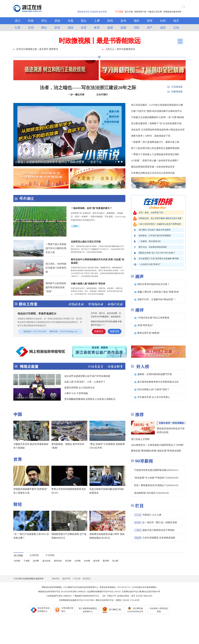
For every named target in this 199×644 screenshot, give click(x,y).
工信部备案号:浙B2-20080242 (59, 596)
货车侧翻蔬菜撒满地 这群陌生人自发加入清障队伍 (90, 399)
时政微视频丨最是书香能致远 (99, 41)
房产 (150, 28)
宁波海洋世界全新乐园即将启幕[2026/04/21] (156, 470)
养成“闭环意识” (145, 325)
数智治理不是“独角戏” (149, 333)
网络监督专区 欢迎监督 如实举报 (92, 12)
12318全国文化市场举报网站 (144, 587)
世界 (18, 459)
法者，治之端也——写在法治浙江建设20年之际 (88, 88)
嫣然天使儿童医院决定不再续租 (159, 530)
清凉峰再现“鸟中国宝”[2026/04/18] (151, 493)
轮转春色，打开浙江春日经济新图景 (155, 236)
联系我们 (87, 579)
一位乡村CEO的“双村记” (150, 264)
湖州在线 (58, 561)
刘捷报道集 (177, 92)
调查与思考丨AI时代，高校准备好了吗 (151, 136)
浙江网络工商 (115, 610)
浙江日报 (129, 12)
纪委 (18, 28)
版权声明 (66, 579)
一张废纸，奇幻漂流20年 (150, 241)
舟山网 (115, 561)
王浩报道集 (177, 87)
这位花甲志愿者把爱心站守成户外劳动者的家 (87, 376)
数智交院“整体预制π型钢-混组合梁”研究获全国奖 (156, 451)
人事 (97, 21)
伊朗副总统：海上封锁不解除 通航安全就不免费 (160, 218)
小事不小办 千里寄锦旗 (76, 393)
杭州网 (17, 561)
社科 (163, 21)
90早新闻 (144, 461)
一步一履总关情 (76, 95)
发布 (123, 21)
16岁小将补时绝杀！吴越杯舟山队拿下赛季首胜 (160, 224)
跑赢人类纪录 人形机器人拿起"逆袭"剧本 (158, 292)
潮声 (139, 276)
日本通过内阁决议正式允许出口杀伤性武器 (153, 173)
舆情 (110, 21)
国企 (84, 21)
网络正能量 (29, 366)
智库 (150, 21)
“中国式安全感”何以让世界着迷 (153, 318)
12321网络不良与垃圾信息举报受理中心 (81, 587)
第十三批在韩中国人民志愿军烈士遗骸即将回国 (155, 148)
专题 (70, 21)
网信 (44, 28)
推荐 (139, 415)
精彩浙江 (69, 198)
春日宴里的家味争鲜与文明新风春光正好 (158, 382)
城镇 (70, 28)
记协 (176, 28)
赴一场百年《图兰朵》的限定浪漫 (160, 522)
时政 (31, 21)
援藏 (123, 28)
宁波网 (27, 561)
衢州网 (106, 561)
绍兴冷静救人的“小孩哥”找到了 (153, 389)
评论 (44, 21)
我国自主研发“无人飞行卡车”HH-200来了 (157, 253)
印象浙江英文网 (155, 12)
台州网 (78, 561)
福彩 (163, 28)
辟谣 (57, 28)
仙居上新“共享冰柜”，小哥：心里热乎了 (85, 382)
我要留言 (99, 331)
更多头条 (180, 41)
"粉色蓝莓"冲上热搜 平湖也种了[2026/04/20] (156, 478)
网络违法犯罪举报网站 (52, 587)
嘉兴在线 (46, 561)
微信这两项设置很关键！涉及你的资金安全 (153, 167)
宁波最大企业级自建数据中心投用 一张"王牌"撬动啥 (158, 117)
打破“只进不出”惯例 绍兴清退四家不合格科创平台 (157, 111)
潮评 (139, 310)
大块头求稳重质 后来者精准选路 (159, 538)
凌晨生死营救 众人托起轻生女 (80, 388)
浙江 (18, 21)
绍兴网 (68, 561)
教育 (97, 28)
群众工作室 (28, 304)
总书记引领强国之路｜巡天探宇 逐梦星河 (37, 49)
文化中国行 (102, 95)
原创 (57, 21)
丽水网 (96, 561)
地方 (176, 21)
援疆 (110, 28)
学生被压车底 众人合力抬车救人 (154, 397)
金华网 (87, 561)
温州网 (36, 561)
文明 (31, 28)
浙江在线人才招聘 (140, 439)
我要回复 (115, 331)
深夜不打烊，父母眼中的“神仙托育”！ (157, 299)
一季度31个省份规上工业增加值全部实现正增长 (155, 154)
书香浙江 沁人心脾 (152, 515)
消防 (137, 28)
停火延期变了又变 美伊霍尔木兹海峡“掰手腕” (159, 259)
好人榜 (142, 367)
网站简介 (56, 579)
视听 (137, 21)
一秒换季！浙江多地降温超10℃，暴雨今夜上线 (155, 142)
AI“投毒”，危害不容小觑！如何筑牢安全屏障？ (155, 161)
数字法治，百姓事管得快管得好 (153, 247)
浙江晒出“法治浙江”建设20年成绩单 (155, 230)
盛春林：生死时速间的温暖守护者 (155, 374)
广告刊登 (77, 579)
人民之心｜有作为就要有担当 (120, 49)
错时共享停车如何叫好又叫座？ (153, 284)
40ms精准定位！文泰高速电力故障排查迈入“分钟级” (158, 445)
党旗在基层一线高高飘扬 (171, 423)
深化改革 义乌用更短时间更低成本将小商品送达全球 (158, 130)
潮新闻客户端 (140, 12)
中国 (18, 414)
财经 (18, 504)
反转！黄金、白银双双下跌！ (152, 213)
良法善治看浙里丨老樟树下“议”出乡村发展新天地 (156, 123)
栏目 (139, 506)
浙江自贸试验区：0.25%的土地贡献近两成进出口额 (157, 105)
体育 (84, 28)
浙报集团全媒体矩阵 (174, 12)
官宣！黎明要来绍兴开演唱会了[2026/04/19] (156, 485)
